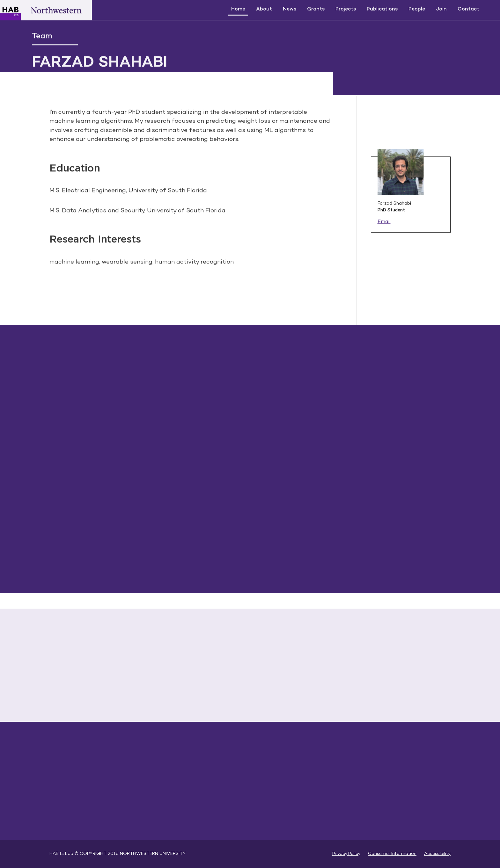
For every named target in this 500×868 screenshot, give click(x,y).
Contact (468, 9)
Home (238, 9)
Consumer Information (392, 854)
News (290, 9)
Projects (346, 9)
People (417, 9)
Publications (382, 9)
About (264, 9)
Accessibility (437, 854)
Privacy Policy (346, 854)
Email (384, 223)
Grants (316, 9)
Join (441, 9)
